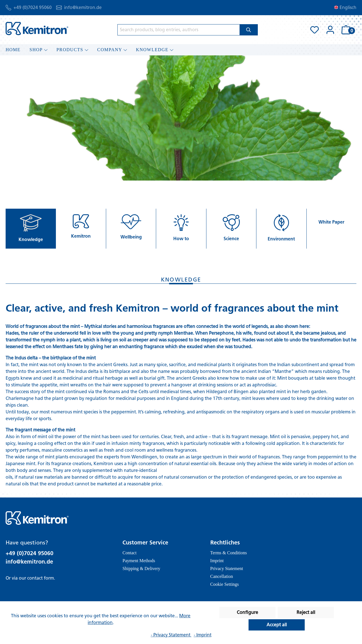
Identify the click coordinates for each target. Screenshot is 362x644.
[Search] (249, 30)
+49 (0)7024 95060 (33, 7)
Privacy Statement (227, 568)
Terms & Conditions (229, 553)
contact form (41, 578)
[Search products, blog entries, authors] (179, 30)
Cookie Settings (225, 584)
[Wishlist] (315, 30)
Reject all (306, 612)
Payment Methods (139, 561)
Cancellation (222, 576)
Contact (129, 553)
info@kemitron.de (83, 7)
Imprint (217, 561)
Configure (247, 612)
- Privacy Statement (171, 635)
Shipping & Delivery (141, 568)
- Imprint (203, 635)
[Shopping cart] (347, 30)
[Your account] (330, 30)
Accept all (277, 625)
